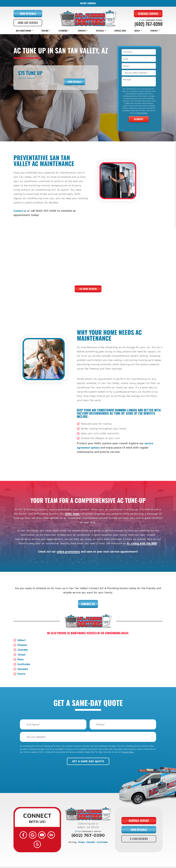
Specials (100, 31)
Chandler (23, 650)
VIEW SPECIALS (28, 14)
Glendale (23, 669)
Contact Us (88, 604)
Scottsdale (24, 664)
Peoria (22, 674)
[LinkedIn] (45, 834)
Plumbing (63, 31)
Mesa (21, 659)
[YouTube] (37, 834)
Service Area (120, 31)
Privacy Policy (142, 113)
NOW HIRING (88, 3)
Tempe (22, 654)
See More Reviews (88, 289)
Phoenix (23, 645)
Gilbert (22, 640)
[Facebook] (22, 834)
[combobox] (139, 73)
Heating (45, 31)
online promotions (68, 552)
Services (82, 31)
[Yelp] (53, 834)
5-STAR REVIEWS (139, 836)
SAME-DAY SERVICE (28, 23)
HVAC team (72, 514)
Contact (154, 31)
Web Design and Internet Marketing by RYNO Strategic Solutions (88, 865)
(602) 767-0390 (148, 24)
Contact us (20, 211)
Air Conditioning (24, 31)
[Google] (30, 834)
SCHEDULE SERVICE (148, 14)
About (137, 31)
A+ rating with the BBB (142, 543)
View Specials (75, 80)
